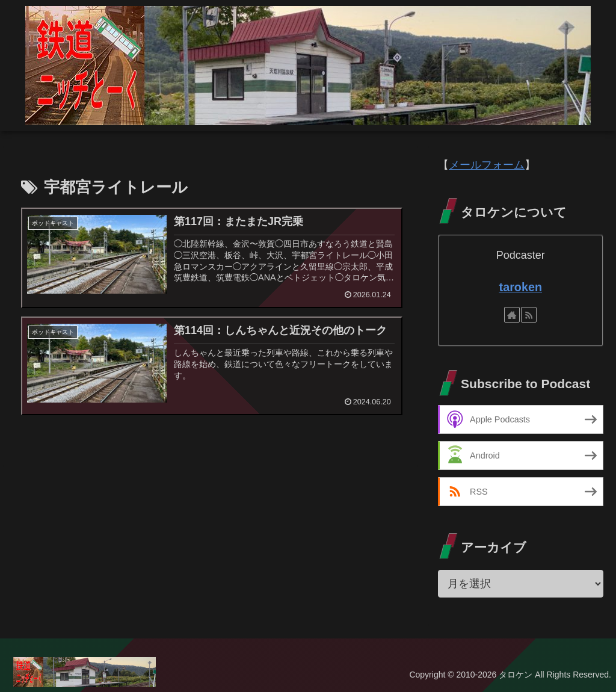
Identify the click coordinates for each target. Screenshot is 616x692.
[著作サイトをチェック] (512, 315)
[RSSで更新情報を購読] (529, 315)
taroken (521, 287)
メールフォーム (487, 165)
